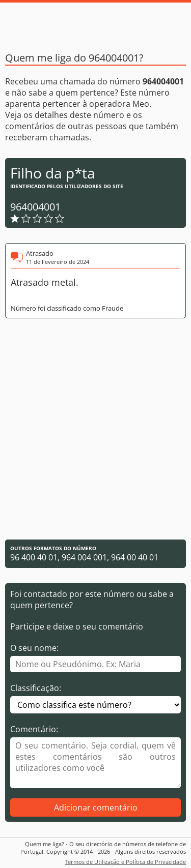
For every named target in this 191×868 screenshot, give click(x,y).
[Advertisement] (95, 429)
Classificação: (36, 688)
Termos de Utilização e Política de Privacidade (125, 862)
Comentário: (34, 729)
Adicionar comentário (96, 807)
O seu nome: (34, 648)
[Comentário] (95, 763)
